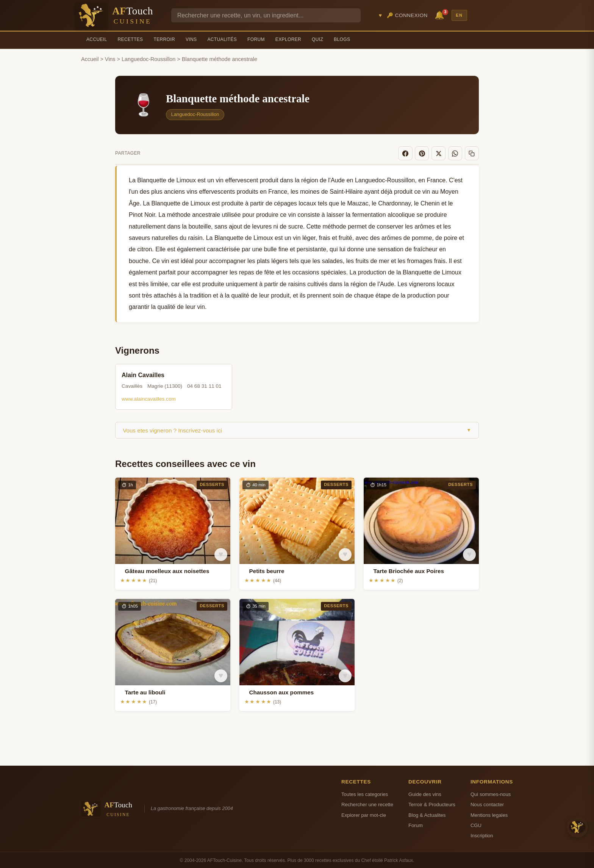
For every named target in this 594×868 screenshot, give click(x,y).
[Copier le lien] (472, 153)
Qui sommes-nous (491, 793)
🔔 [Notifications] (441, 15)
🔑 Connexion (407, 15)
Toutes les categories (365, 793)
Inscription (482, 834)
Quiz (317, 39)
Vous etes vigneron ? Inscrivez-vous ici (297, 429)
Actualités (222, 39)
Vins (191, 39)
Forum (256, 39)
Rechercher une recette (367, 803)
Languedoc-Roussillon (148, 59)
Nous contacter (487, 803)
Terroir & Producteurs (432, 803)
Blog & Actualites (427, 814)
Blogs (342, 39)
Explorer (288, 39)
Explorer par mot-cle (364, 814)
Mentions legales (489, 814)
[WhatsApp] (457, 153)
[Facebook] (411, 153)
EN (459, 15)
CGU (476, 824)
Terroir (164, 39)
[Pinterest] (427, 153)
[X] (442, 153)
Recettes (131, 39)
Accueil (97, 39)
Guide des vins (425, 793)
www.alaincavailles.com (149, 398)
